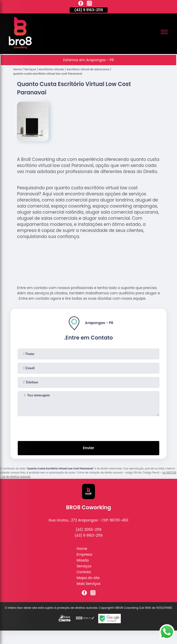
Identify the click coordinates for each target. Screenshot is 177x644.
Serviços (84, 566)
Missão (83, 560)
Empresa (84, 554)
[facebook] (81, 4)
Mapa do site (88, 578)
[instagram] (89, 4)
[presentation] (89, 428)
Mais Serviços (88, 584)
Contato (84, 572)
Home (82, 549)
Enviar (88, 448)
